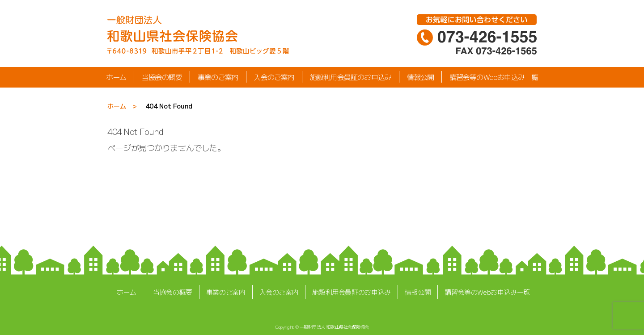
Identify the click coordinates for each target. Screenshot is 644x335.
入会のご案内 (274, 77)
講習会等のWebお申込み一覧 (494, 77)
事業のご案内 (218, 77)
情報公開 (421, 77)
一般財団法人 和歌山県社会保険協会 (334, 327)
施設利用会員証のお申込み (351, 77)
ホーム (116, 77)
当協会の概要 (162, 77)
